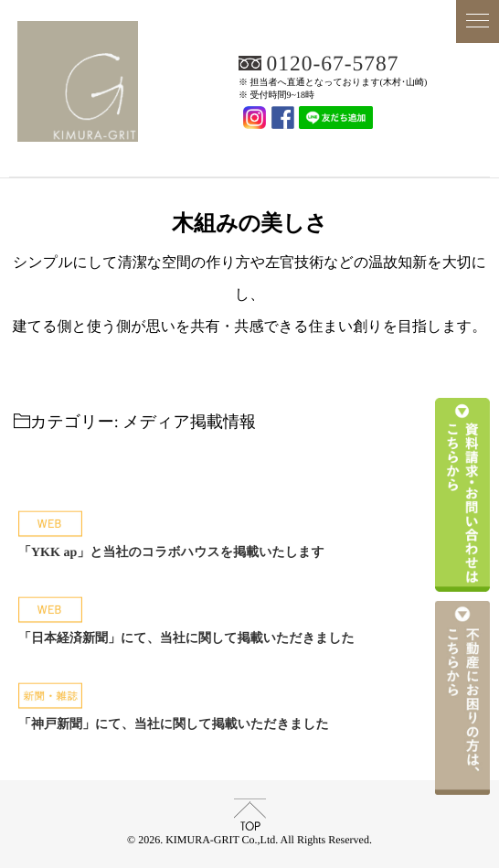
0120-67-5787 (334, 64)
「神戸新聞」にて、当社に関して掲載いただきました (174, 725)
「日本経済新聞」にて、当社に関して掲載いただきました (186, 639)
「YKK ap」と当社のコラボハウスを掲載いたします (171, 553)
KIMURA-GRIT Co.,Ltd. (249, 152)
